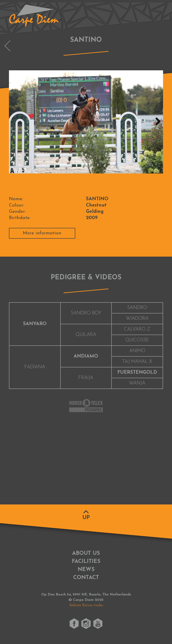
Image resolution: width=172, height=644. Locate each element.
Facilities (86, 562)
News (86, 570)
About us (86, 553)
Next (156, 122)
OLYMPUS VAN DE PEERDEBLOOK (7, 46)
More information (42, 233)
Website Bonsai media (86, 605)
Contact (86, 578)
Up (86, 518)
